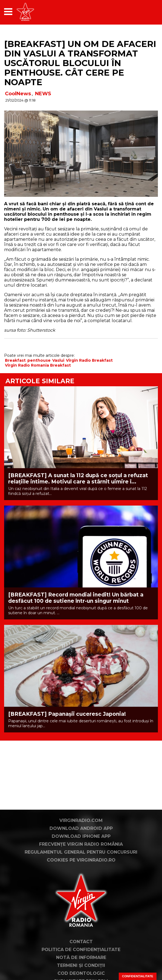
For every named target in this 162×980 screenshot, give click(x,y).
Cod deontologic (81, 973)
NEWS (43, 94)
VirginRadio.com (81, 820)
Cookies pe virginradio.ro (81, 860)
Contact (81, 942)
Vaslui (58, 360)
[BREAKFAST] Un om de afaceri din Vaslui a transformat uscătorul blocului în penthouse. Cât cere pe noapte (80, 63)
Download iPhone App (81, 836)
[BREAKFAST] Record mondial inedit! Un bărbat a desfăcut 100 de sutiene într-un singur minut (76, 598)
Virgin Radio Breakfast (89, 360)
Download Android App (81, 828)
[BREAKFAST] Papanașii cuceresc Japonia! (67, 714)
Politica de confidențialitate (81, 950)
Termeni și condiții (81, 965)
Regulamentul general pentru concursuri (81, 852)
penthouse (39, 360)
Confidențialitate (138, 976)
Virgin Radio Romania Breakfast (38, 365)
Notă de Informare (81, 957)
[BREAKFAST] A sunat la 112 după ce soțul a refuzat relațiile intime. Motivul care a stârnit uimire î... (78, 479)
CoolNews (18, 94)
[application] (144, 12)
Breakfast (15, 360)
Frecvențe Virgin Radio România (81, 844)
